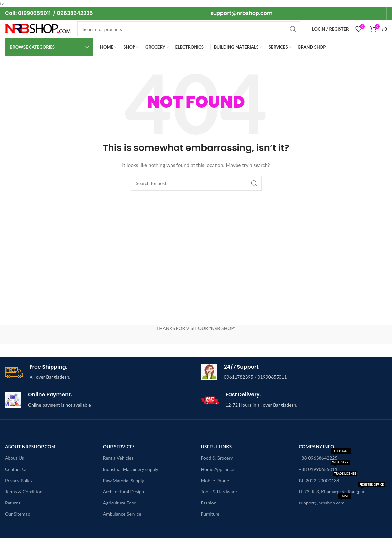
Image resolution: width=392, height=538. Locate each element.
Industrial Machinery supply (131, 469)
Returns (13, 503)
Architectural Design (124, 492)
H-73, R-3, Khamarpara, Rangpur (342, 490)
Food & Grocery (217, 458)
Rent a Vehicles (118, 458)
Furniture (210, 514)
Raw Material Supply (124, 480)
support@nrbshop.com (325, 501)
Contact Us (16, 469)
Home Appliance (218, 469)
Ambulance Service (122, 514)
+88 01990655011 (324, 468)
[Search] (189, 29)
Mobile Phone (215, 480)
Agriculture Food (120, 503)
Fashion (209, 503)
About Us (14, 458)
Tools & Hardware (219, 492)
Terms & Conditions (25, 492)
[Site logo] (38, 28)
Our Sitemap (18, 514)
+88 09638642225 (325, 456)
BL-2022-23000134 (328, 479)
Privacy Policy (19, 480)
